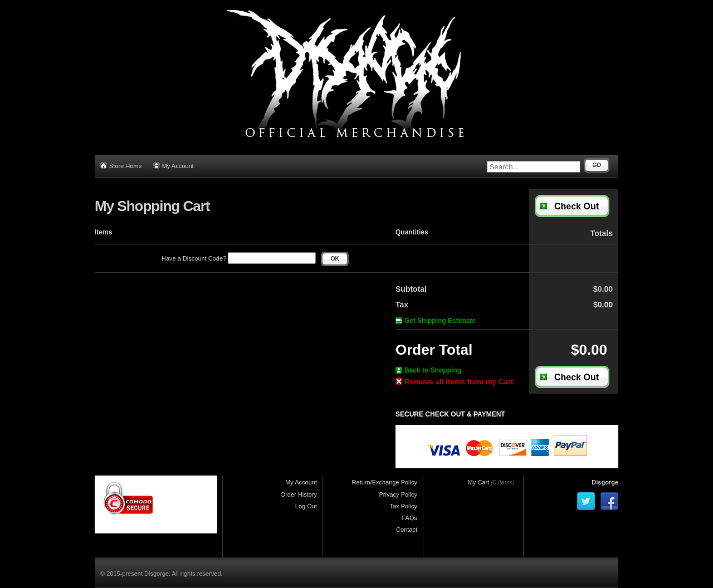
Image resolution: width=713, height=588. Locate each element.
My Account (174, 166)
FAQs (409, 518)
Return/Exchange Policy (385, 482)
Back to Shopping (428, 370)
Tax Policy (403, 506)
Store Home (121, 166)
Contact (407, 530)
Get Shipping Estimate (436, 321)
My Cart (479, 482)
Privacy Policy (398, 494)
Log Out (306, 506)
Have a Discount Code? (239, 258)
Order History (299, 494)
